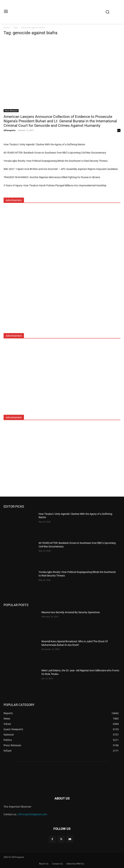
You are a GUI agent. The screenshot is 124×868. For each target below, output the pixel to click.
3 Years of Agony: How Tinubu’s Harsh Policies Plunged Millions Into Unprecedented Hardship (55, 185)
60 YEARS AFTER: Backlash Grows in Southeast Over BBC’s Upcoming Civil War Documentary (55, 153)
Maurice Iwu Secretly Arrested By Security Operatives (71, 612)
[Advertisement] (30, 270)
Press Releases (11, 111)
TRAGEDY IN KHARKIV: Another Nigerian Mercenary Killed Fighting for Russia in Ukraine (52, 177)
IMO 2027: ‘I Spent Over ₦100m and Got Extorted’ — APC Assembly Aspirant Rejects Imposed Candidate (61, 169)
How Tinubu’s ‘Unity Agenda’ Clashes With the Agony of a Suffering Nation (44, 144)
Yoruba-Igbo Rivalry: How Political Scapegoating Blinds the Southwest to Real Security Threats (56, 161)
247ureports (9, 130)
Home (7, 27)
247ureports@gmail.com (32, 814)
